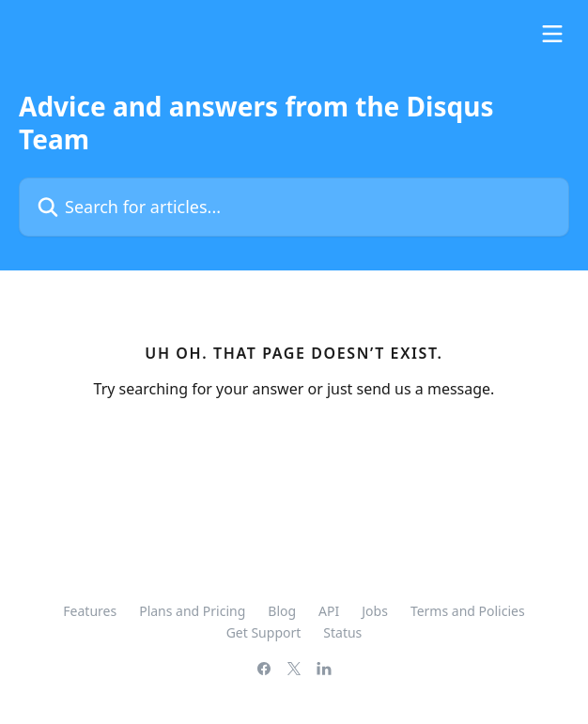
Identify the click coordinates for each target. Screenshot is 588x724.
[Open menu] (552, 34)
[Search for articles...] (294, 207)
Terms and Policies (468, 611)
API (329, 611)
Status (342, 632)
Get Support (264, 632)
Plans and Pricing (192, 611)
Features (90, 611)
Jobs (375, 611)
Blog (282, 611)
